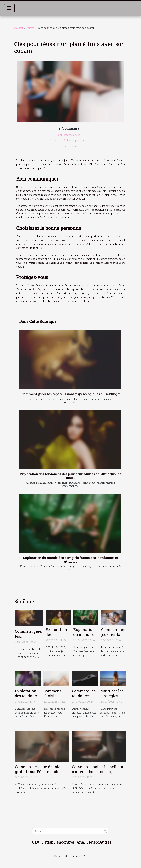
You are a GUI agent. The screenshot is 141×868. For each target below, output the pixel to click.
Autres (30, 28)
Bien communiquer (69, 135)
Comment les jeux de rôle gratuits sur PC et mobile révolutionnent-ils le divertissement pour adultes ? (42, 774)
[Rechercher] (70, 831)
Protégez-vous (69, 146)
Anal (81, 842)
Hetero (93, 842)
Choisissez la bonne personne (69, 140)
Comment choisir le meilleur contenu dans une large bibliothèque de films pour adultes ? (98, 774)
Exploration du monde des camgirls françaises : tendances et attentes (71, 560)
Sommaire (71, 128)
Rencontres (64, 842)
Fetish (48, 842)
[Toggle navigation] (9, 8)
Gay (36, 842)
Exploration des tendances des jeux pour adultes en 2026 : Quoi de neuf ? (70, 476)
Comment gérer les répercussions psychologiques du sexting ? (70, 394)
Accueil (19, 28)
